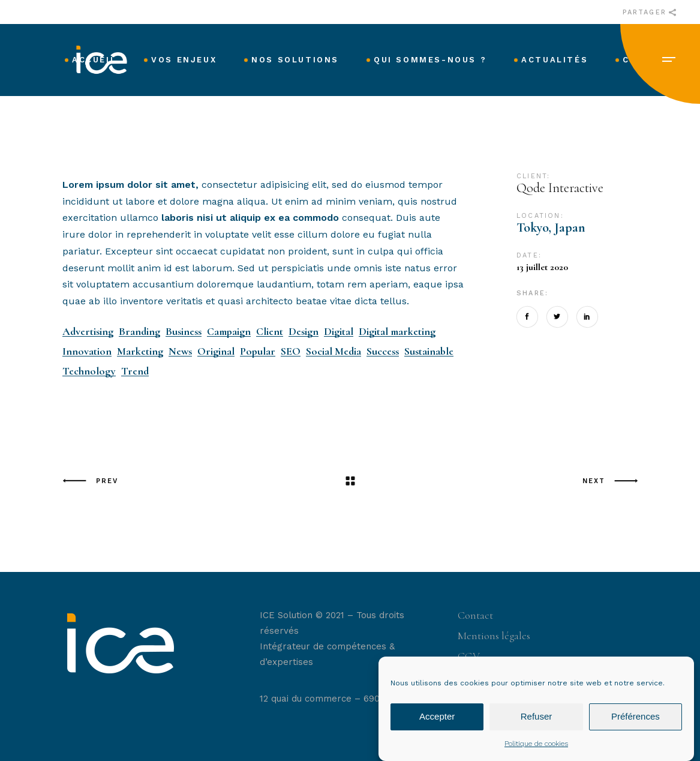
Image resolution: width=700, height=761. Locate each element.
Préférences (636, 726)
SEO (291, 351)
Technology (89, 371)
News (180, 351)
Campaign (229, 332)
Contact (475, 615)
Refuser (537, 726)
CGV (469, 656)
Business (184, 332)
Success (383, 351)
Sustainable (429, 351)
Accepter (437, 726)
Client (270, 332)
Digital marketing (397, 332)
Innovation (87, 351)
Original (216, 351)
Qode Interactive (560, 188)
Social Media (334, 351)
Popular (258, 351)
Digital (339, 332)
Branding (139, 332)
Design (304, 332)
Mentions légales (494, 636)
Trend (135, 371)
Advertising (88, 332)
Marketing (140, 351)
